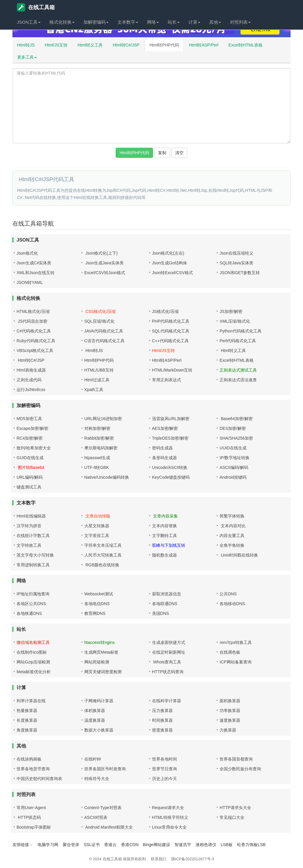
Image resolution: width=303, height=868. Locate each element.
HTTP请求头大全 (235, 808)
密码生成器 (162, 448)
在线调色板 (230, 652)
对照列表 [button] (240, 22)
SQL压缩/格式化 (99, 321)
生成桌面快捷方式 (169, 642)
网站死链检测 (97, 662)
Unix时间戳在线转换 (239, 555)
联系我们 (159, 859)
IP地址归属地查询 (33, 594)
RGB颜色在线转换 (102, 565)
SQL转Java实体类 (236, 263)
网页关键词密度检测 (103, 672)
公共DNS (228, 594)
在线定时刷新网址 (169, 652)
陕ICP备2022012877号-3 (193, 859)
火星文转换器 (97, 526)
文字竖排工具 (97, 536)
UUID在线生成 (233, 448)
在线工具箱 (36, 7)
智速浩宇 (183, 845)
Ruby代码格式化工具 (36, 341)
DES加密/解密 (233, 428)
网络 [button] (153, 22)
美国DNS (161, 613)
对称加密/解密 (97, 428)
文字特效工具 (29, 545)
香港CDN (130, 845)
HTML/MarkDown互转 (172, 370)
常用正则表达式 (167, 380)
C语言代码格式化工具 (104, 341)
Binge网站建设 (157, 845)
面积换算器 (230, 701)
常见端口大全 (232, 817)
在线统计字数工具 (33, 536)
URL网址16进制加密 (103, 419)
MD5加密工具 (29, 419)
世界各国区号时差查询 (105, 769)
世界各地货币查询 (33, 769)
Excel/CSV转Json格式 (105, 273)
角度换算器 (27, 730)
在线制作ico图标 (32, 652)
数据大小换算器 (99, 730)
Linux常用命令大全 (169, 827)
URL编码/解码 (30, 477)
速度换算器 (230, 720)
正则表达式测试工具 (238, 370)
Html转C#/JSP (126, 45)
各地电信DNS (97, 604)
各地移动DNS (232, 604)
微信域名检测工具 (33, 642)
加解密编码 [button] (96, 22)
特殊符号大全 (97, 779)
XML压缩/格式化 (235, 321)
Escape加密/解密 (32, 428)
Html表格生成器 (31, 370)
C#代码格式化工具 (34, 331)
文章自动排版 (97, 516)
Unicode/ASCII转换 (170, 467)
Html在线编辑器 (31, 516)
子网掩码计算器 (99, 701)
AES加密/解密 (165, 428)
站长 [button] (174, 22)
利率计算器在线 (31, 701)
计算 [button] (194, 22)
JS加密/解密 (231, 311)
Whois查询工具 (167, 662)
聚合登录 (71, 845)
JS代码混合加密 (32, 321)
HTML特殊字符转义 (170, 817)
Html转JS (26, 45)
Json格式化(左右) (168, 253)
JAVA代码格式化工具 (104, 331)
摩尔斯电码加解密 (101, 448)
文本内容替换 (165, 526)
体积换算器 (95, 711)
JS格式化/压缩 (165, 311)
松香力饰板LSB (251, 845)
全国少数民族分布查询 (240, 769)
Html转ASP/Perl (204, 45)
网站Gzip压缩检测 (33, 662)
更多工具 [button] (27, 57)
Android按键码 (233, 477)
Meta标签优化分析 (34, 672)
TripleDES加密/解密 (170, 438)
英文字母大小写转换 (35, 555)
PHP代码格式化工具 (171, 321)
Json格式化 (27, 253)
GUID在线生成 (30, 458)
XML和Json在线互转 (36, 273)
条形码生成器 (165, 458)
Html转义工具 (90, 45)
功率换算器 (230, 711)
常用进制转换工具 (33, 565)
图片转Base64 (30, 467)
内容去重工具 (232, 536)
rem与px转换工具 (236, 642)
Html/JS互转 (56, 45)
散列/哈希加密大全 (34, 448)
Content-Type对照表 (103, 808)
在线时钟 (93, 759)
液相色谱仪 (206, 845)
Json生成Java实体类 (104, 263)
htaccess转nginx (100, 642)
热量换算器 (27, 711)
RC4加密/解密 (30, 438)
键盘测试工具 (29, 487)
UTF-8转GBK (97, 467)
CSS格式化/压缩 (100, 311)
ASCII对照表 (96, 817)
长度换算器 (27, 720)
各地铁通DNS (29, 613)
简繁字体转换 (232, 516)
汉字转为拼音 (29, 526)
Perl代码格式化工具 (238, 341)
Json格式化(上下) (101, 253)
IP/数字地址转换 (234, 458)
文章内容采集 (165, 516)
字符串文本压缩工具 (103, 545)
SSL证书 (92, 845)
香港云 (110, 845)
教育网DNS (95, 613)
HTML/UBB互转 (99, 370)
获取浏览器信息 (167, 594)
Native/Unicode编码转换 (107, 477)
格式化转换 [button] (62, 22)
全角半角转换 (232, 545)
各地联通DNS (165, 604)
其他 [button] (215, 22)
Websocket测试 (99, 594)
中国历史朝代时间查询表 (39, 779)
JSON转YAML (30, 282)
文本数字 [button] (128, 22)
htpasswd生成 (97, 458)
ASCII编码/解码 (234, 467)
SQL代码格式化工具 (171, 331)
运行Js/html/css (31, 390)
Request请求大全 (168, 808)
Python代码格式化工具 (241, 331)
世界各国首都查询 (236, 759)
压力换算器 (162, 711)
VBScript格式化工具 (35, 351)
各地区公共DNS (31, 604)
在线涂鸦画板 (29, 759)
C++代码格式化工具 (170, 341)
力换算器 (228, 730)
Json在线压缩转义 (236, 253)
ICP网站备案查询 (235, 662)
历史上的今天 (165, 779)
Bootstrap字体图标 (34, 827)
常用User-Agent (31, 808)
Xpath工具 (94, 390)
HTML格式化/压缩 (33, 311)
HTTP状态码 (29, 817)
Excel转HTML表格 (245, 45)
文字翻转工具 (165, 536)
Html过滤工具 (97, 380)
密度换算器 (162, 730)
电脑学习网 (48, 845)
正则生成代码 (29, 380)
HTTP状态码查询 (168, 672)
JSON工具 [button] (29, 22)
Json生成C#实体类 (34, 263)
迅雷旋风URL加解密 (171, 419)
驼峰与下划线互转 (169, 545)
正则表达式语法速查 (238, 380)
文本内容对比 (233, 526)
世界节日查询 (165, 769)
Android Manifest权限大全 (109, 827)
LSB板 (227, 845)
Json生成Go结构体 (170, 263)
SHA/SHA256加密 (236, 438)
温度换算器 (95, 720)
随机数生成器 (165, 555)
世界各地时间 (165, 759)
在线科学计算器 (167, 701)
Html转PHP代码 (164, 45)
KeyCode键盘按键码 (171, 477)
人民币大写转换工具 (103, 555)
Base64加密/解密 (236, 419)
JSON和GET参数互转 (240, 273)
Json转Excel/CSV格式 (173, 273)
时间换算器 (162, 720)
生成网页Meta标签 (101, 652)
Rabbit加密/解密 (99, 438)
